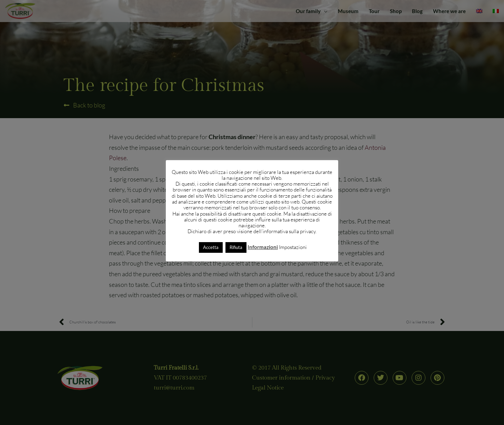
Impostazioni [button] (293, 247)
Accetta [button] (211, 247)
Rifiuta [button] (236, 247)
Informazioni (263, 247)
